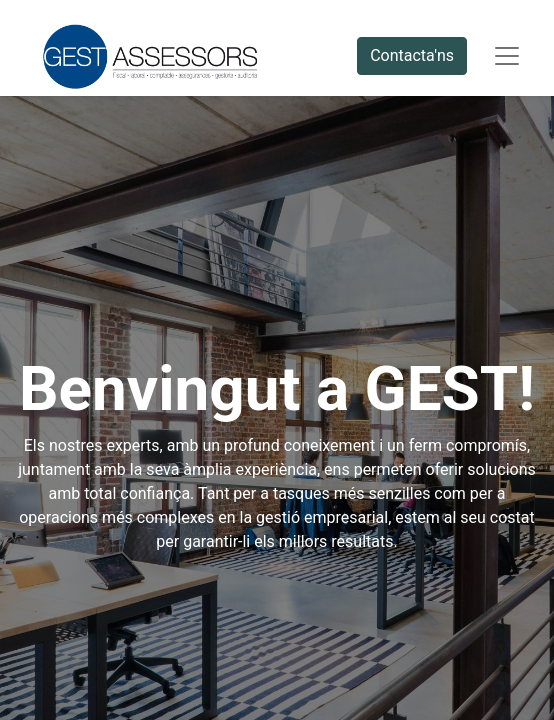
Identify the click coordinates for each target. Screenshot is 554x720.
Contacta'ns (412, 55)
